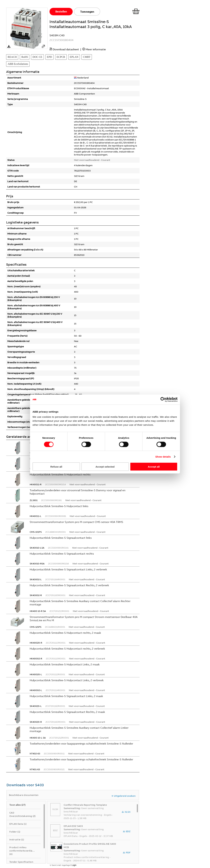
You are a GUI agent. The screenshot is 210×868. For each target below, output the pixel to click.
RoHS (25, 57)
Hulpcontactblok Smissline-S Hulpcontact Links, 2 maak (65, 664)
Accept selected (105, 467)
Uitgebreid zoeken (123, 796)
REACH (12, 57)
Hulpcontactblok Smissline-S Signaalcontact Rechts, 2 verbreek (69, 585)
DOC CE (37, 57)
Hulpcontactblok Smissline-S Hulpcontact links (59, 506)
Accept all (154, 467)
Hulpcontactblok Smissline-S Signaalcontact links (61, 538)
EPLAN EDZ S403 (73, 826)
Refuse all (56, 467)
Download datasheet (66, 49)
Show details (163, 456)
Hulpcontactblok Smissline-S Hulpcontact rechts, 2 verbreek (67, 649)
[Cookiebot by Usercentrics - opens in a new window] (163, 399)
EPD (49, 57)
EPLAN (74, 57)
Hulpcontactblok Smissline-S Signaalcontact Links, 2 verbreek (68, 569)
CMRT (87, 57)
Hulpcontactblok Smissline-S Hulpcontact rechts (60, 474)
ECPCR (61, 57)
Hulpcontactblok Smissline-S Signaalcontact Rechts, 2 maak (67, 712)
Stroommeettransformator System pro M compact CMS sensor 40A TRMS (76, 522)
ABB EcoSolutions (18, 64)
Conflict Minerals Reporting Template (85, 805)
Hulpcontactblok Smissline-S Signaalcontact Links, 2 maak (66, 696)
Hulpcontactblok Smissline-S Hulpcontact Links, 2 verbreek (67, 680)
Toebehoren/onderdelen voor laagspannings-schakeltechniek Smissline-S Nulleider (81, 744)
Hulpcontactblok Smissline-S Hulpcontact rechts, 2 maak (65, 633)
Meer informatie (96, 49)
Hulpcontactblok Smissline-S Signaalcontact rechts (62, 554)
